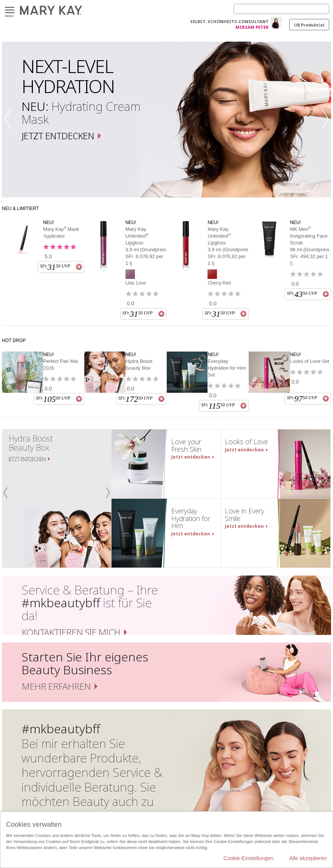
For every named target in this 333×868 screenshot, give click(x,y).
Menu (10, 10)
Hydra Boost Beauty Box (139, 365)
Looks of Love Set (310, 361)
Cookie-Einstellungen (248, 858)
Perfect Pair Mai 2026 (60, 365)
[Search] (281, 9)
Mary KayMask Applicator (61, 232)
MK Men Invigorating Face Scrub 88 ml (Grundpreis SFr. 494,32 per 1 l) (310, 246)
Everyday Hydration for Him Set (227, 368)
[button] (10, 120)
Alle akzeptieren (308, 858)
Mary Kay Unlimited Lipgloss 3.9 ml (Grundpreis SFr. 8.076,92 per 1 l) (146, 246)
